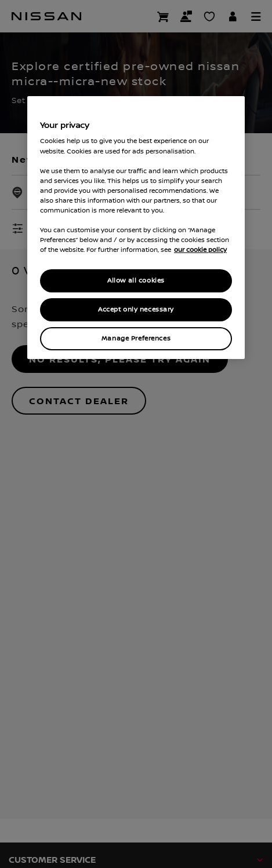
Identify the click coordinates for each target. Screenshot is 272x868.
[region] (136, 228)
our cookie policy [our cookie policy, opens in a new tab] (200, 250)
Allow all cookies (136, 281)
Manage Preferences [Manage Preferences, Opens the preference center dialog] (136, 338)
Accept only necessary (136, 310)
